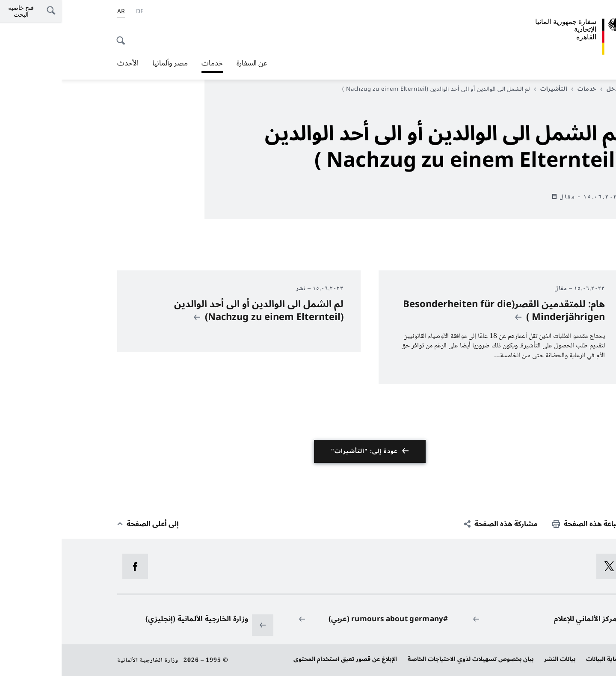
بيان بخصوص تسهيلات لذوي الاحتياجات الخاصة (409, 659)
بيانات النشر (498, 659)
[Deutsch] (78, 12)
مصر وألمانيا (108, 63)
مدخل (549, 89)
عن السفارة (190, 63)
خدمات (151, 63)
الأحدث (66, 63)
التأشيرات (489, 89)
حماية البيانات (542, 659)
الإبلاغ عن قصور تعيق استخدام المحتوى (284, 659)
